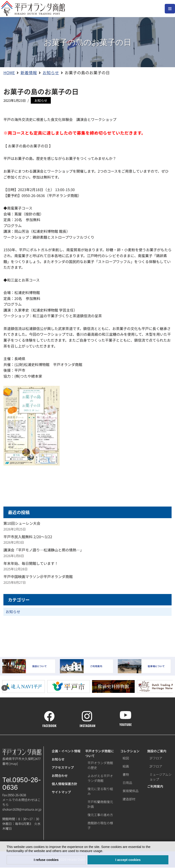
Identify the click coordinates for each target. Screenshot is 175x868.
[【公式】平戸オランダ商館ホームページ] (33, 9)
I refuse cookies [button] (46, 860)
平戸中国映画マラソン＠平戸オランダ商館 (38, 577)
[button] (105, 851)
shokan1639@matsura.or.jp (22, 810)
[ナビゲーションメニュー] (170, 9)
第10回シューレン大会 (22, 524)
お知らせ (41, 100)
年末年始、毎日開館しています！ (31, 563)
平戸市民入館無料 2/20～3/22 (28, 537)
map (14, 764)
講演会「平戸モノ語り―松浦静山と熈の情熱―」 (44, 550)
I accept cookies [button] (128, 860)
